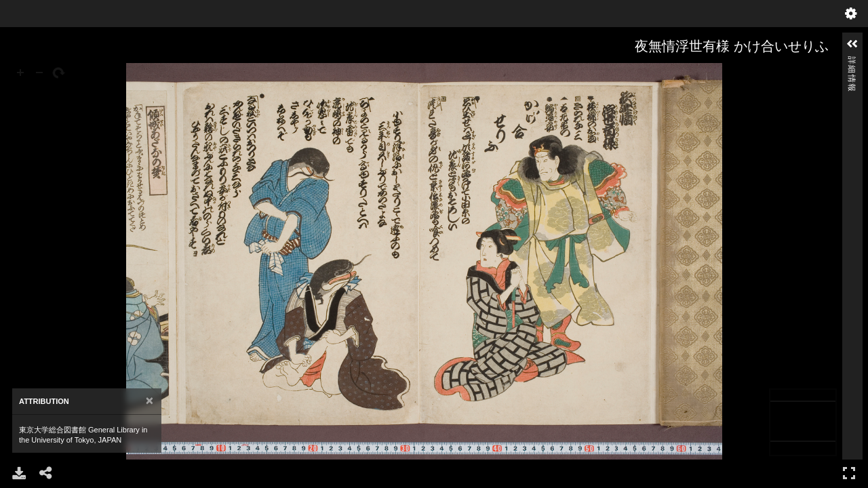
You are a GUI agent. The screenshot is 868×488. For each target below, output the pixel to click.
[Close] (150, 401)
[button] (852, 44)
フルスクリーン (849, 473)
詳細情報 (852, 62)
